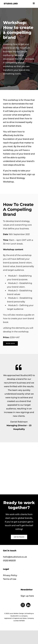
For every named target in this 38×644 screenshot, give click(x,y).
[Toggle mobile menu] (34, 3)
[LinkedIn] (28, 605)
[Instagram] (23, 605)
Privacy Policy (10, 575)
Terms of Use (10, 579)
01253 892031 (9, 561)
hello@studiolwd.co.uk (15, 557)
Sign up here (27, 596)
